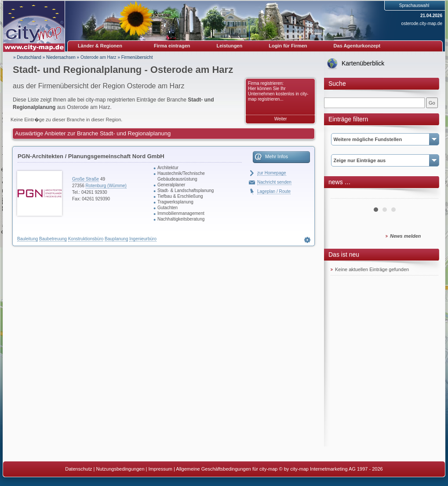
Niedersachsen (61, 57)
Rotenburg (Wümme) (106, 186)
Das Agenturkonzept (357, 46)
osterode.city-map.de (422, 24)
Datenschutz (78, 469)
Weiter (281, 119)
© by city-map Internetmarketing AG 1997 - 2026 (331, 469)
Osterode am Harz (98, 57)
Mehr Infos (277, 156)
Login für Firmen (288, 46)
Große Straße (86, 179)
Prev (342, 195)
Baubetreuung (53, 239)
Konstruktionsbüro (86, 239)
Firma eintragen (172, 46)
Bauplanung (116, 239)
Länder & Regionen (100, 46)
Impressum (160, 469)
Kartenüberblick (363, 63)
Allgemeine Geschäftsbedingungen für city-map (227, 469)
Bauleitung (27, 239)
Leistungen (230, 46)
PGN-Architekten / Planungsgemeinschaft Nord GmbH (91, 156)
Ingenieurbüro (143, 239)
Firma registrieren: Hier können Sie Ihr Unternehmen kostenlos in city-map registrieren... (278, 91)
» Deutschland (27, 57)
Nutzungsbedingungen (120, 469)
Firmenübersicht (137, 57)
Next (427, 195)
